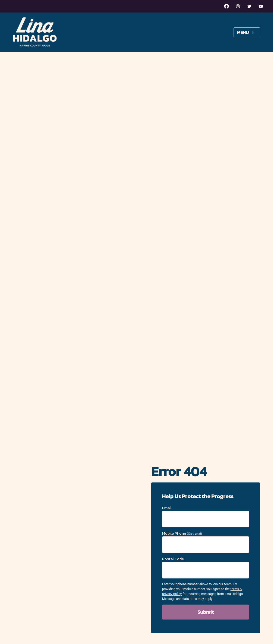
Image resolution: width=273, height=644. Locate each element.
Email (206, 516)
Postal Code (206, 567)
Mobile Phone (206, 542)
